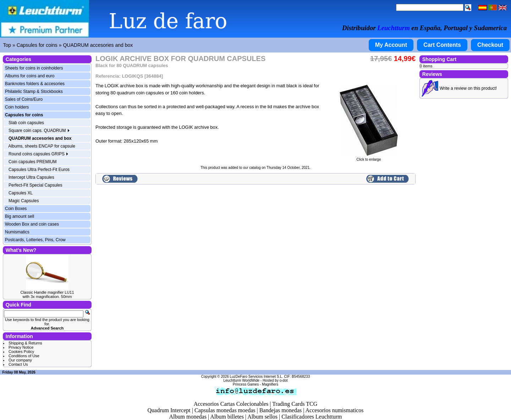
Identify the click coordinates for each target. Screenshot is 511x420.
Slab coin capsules (26, 123)
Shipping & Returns (25, 343)
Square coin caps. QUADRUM (39, 131)
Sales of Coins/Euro (24, 99)
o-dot (284, 380)
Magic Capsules (24, 201)
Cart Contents (442, 45)
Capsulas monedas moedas (225, 410)
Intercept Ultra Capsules (31, 177)
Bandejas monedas (281, 410)
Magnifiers (270, 384)
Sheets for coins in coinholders (34, 68)
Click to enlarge (369, 158)
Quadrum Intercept (169, 410)
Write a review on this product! (468, 88)
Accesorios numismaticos (335, 410)
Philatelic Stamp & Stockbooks (34, 92)
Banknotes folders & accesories (35, 84)
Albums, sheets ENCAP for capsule (42, 146)
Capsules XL (21, 193)
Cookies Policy (21, 352)
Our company (20, 360)
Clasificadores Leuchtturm (312, 417)
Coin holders (17, 107)
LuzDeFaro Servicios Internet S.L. (257, 377)
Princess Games (246, 384)
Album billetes (227, 417)
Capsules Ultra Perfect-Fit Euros (39, 170)
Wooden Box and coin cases (32, 224)
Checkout (490, 45)
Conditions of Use (24, 356)
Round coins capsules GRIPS (39, 154)
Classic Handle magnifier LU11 (47, 292)
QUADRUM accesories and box (98, 45)
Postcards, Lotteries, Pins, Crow (35, 240)
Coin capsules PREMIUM (32, 162)
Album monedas (188, 417)
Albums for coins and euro (30, 76)
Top (7, 45)
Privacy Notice (21, 347)
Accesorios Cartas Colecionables (231, 404)
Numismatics (17, 232)
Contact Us (18, 364)
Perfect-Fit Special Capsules (35, 185)
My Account (391, 45)
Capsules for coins (37, 45)
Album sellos (262, 417)
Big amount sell (20, 216)
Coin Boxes (16, 209)
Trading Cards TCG (295, 404)
